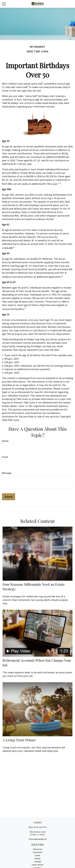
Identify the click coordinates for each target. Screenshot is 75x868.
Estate (37, 855)
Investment (37, 852)
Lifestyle (38, 862)
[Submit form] (9, 497)
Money (37, 858)
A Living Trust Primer (19, 740)
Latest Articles (38, 865)
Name (5, 441)
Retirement (38, 849)
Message (7, 473)
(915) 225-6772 (41, 827)
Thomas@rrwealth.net (38, 839)
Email (5, 457)
